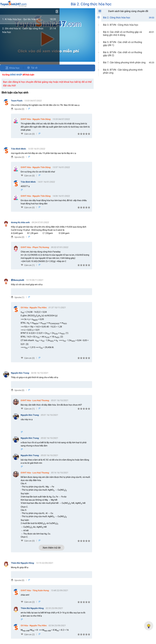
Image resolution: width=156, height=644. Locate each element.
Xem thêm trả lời (52, 548)
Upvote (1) (19, 297)
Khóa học (14, 68)
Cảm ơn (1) (29, 265)
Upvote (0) (19, 109)
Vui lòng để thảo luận (18, 75)
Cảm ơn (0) (29, 134)
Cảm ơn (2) (29, 602)
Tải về (32, 68)
